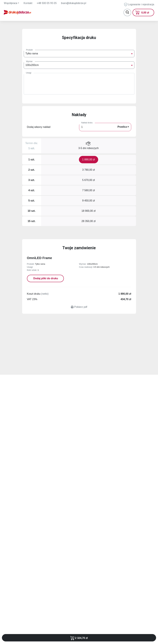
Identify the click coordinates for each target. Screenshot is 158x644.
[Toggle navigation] (127, 13)
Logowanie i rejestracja (139, 5)
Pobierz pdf (79, 307)
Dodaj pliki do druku (45, 278)
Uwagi (29, 73)
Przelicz (123, 127)
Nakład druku (87, 123)
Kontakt (28, 3)
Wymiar (29, 61)
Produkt (29, 50)
